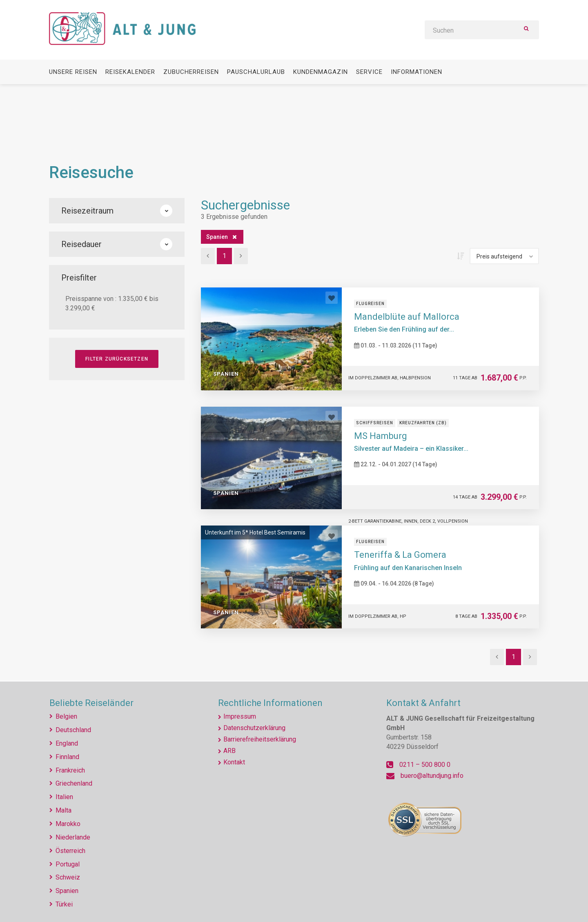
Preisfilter (79, 278)
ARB (229, 751)
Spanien (217, 237)
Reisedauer (117, 244)
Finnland (67, 757)
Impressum (240, 716)
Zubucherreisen (191, 72)
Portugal (68, 864)
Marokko (68, 824)
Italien (64, 797)
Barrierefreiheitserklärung (260, 739)
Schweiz (68, 877)
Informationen (416, 72)
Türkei (64, 904)
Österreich (70, 851)
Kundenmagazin (321, 72)
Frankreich (70, 770)
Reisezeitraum (117, 211)
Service (369, 72)
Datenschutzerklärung (254, 728)
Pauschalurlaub (256, 72)
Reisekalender (130, 72)
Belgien (66, 716)
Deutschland (73, 730)
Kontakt (234, 762)
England (67, 743)
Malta (63, 810)
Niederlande (73, 837)
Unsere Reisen (73, 72)
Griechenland (74, 783)
